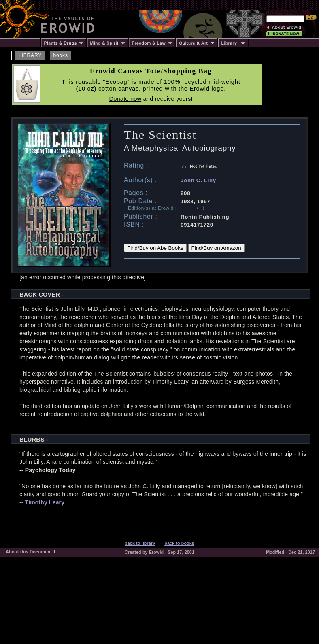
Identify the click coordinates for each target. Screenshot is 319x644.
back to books (179, 543)
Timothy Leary (45, 502)
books (61, 55)
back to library (140, 543)
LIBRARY (30, 55)
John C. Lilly (198, 180)
